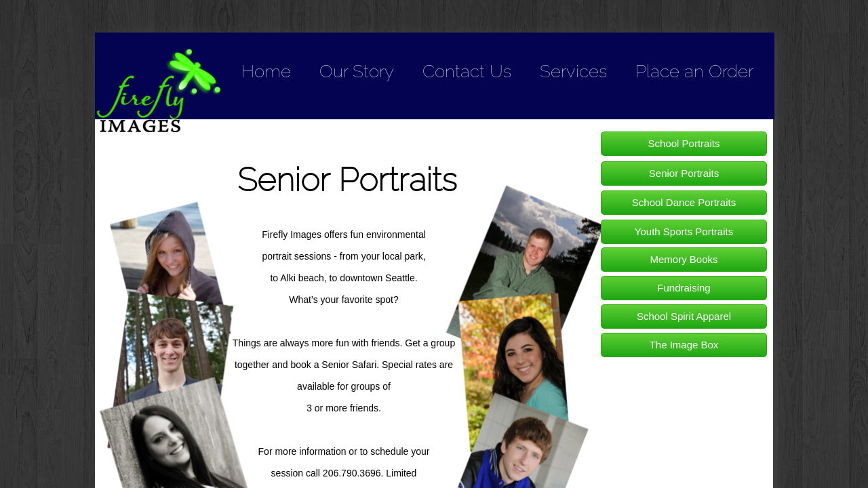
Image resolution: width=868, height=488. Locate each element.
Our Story (357, 71)
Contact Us (467, 71)
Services (573, 71)
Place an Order (694, 71)
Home (266, 71)
